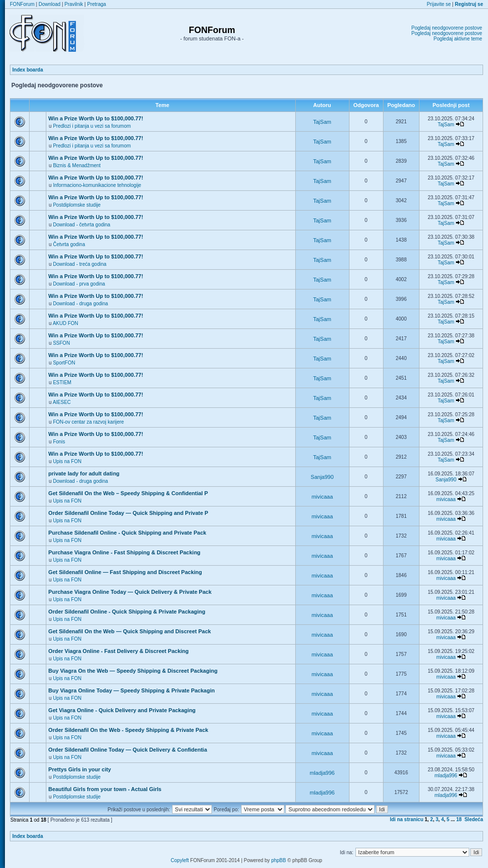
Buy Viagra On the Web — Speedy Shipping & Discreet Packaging (133, 671)
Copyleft (180, 860)
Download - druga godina (80, 304)
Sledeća (474, 819)
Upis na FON (67, 461)
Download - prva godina (79, 284)
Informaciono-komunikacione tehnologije (97, 185)
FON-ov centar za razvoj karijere (88, 422)
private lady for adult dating (84, 473)
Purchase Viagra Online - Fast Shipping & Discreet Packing (124, 552)
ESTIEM (62, 382)
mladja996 (322, 773)
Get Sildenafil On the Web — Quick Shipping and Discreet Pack (130, 631)
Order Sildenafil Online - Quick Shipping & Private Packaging (127, 612)
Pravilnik (74, 4)
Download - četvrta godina (81, 225)
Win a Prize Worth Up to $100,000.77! (96, 118)
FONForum (22, 4)
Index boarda (28, 70)
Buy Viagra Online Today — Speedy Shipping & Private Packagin (132, 690)
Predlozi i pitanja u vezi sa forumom (92, 126)
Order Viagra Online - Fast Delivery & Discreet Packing (119, 651)
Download (49, 4)
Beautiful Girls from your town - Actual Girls (105, 789)
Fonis (59, 442)
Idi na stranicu (407, 819)
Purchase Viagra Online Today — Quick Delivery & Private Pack (130, 592)
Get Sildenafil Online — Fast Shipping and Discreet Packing (125, 572)
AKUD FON (66, 323)
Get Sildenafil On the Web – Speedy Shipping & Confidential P (128, 493)
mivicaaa (322, 497)
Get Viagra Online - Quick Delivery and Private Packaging (122, 710)
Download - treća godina (79, 264)
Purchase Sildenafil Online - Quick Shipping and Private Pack (127, 533)
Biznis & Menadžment (77, 165)
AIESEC (62, 402)
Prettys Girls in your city (80, 769)
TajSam (322, 122)
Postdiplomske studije (77, 205)
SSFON (61, 343)
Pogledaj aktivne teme (458, 39)
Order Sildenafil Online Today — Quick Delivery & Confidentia (128, 750)
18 (459, 819)
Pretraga (97, 4)
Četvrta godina (69, 244)
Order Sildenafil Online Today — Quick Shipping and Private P (128, 513)
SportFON (64, 363)
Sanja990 (322, 477)
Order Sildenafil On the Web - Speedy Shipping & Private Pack (128, 730)
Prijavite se (439, 4)
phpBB (279, 860)
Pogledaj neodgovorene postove (447, 28)
